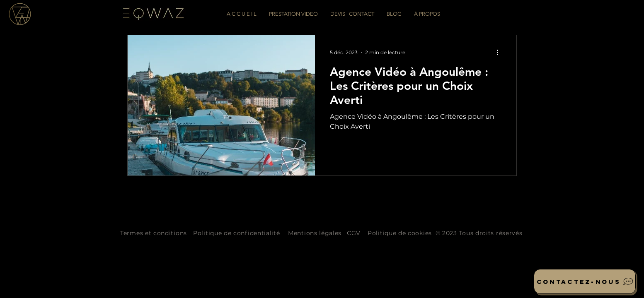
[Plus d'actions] (500, 52)
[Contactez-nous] (585, 281)
